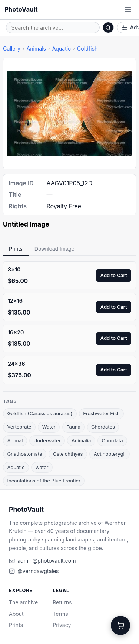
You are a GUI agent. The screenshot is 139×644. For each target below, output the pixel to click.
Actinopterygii (110, 454)
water (42, 467)
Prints (16, 249)
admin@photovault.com (47, 561)
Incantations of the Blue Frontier (44, 481)
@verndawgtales (38, 571)
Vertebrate (19, 427)
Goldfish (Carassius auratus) (40, 413)
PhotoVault (21, 9)
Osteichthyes (68, 454)
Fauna (73, 427)
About (16, 614)
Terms (60, 614)
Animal (15, 440)
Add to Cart (114, 275)
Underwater (47, 440)
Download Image (54, 249)
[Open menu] (128, 10)
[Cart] (120, 625)
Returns (62, 602)
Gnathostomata (24, 454)
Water (49, 427)
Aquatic (62, 48)
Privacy (62, 625)
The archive (23, 602)
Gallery (12, 48)
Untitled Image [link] (26, 224)
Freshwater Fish (101, 413)
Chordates (103, 427)
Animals (36, 48)
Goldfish (87, 48)
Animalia (81, 440)
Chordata (112, 440)
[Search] (108, 27)
